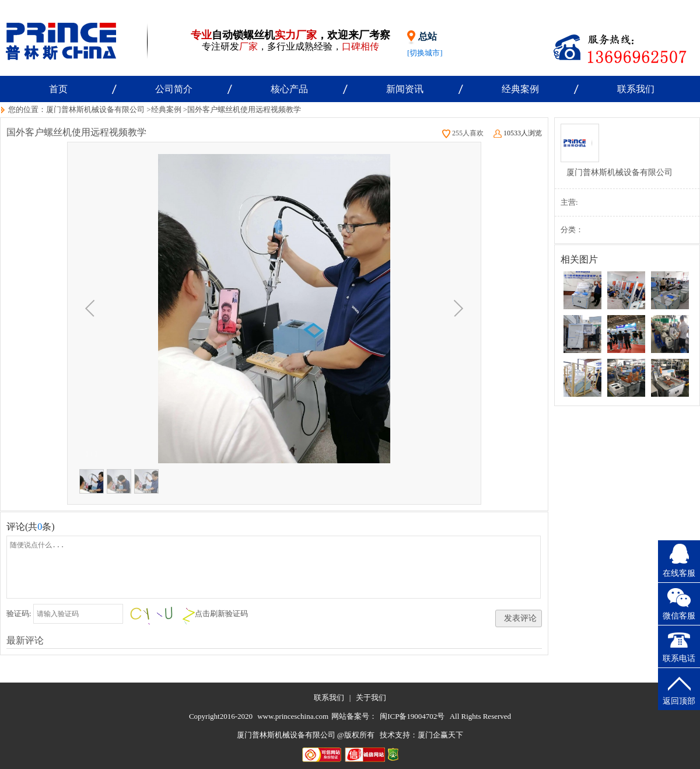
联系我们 (636, 89)
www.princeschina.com (293, 716)
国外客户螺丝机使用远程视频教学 (244, 109)
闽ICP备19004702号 (412, 716)
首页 (58, 89)
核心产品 (289, 89)
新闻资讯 (405, 89)
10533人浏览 (518, 133)
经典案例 (520, 89)
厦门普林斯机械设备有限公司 (95, 109)
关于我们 (371, 698)
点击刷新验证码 (221, 614)
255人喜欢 (463, 133)
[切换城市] (425, 53)
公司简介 (174, 89)
